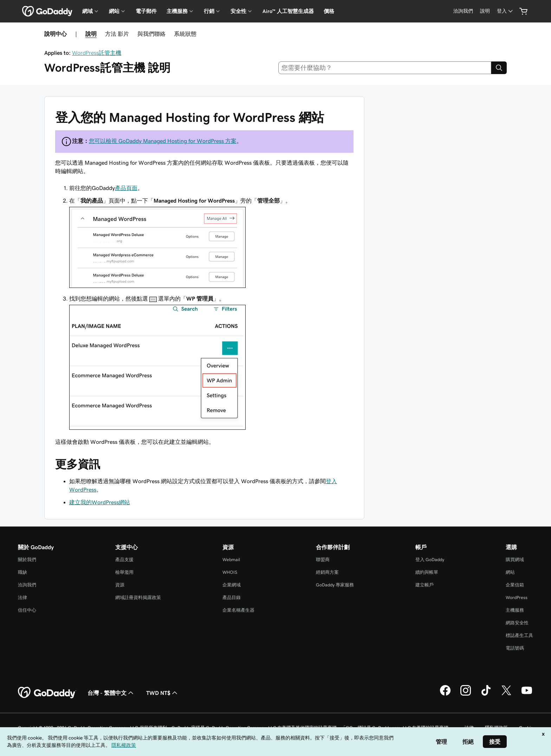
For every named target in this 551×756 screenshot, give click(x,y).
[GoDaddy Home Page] (47, 693)
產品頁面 (126, 188)
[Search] (499, 68)
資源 (120, 585)
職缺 (22, 572)
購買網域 (515, 560)
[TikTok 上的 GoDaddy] (486, 695)
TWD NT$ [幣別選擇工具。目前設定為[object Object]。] (163, 693)
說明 (91, 34)
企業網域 (232, 585)
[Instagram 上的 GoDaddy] (466, 695)
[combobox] (385, 68)
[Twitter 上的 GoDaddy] (506, 695)
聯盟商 (323, 560)
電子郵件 (146, 11)
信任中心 (27, 610)
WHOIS (230, 572)
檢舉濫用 (124, 572)
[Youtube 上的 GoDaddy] (527, 695)
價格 (329, 11)
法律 (22, 597)
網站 (510, 572)
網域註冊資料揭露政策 (138, 597)
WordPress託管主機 (97, 53)
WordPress (517, 597)
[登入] (505, 11)
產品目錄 (232, 597)
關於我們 (27, 560)
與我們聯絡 (151, 34)
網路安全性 (517, 623)
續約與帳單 (427, 572)
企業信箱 (515, 585)
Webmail (231, 560)
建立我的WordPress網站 (100, 502)
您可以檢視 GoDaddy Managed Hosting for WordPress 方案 (163, 141)
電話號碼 (515, 648)
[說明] (485, 11)
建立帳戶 (424, 585)
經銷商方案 (327, 572)
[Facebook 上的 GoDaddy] (445, 695)
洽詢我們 (27, 585)
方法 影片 (117, 34)
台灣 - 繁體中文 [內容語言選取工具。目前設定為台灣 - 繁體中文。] (111, 693)
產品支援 (124, 560)
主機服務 (515, 610)
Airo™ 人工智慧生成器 (288, 11)
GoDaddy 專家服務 (335, 585)
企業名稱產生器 (238, 610)
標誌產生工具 (519, 635)
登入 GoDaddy (430, 560)
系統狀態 (185, 34)
